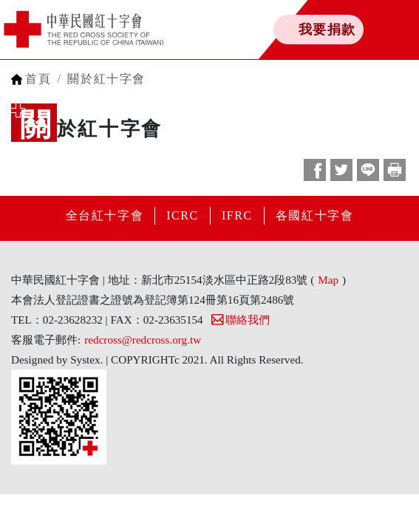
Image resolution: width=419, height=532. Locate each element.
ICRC (183, 215)
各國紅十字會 (315, 215)
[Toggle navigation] (375, 30)
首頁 (38, 79)
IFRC (237, 215)
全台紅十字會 (105, 215)
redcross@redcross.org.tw (143, 340)
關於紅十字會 (106, 79)
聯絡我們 (240, 320)
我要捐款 (327, 30)
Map (328, 280)
